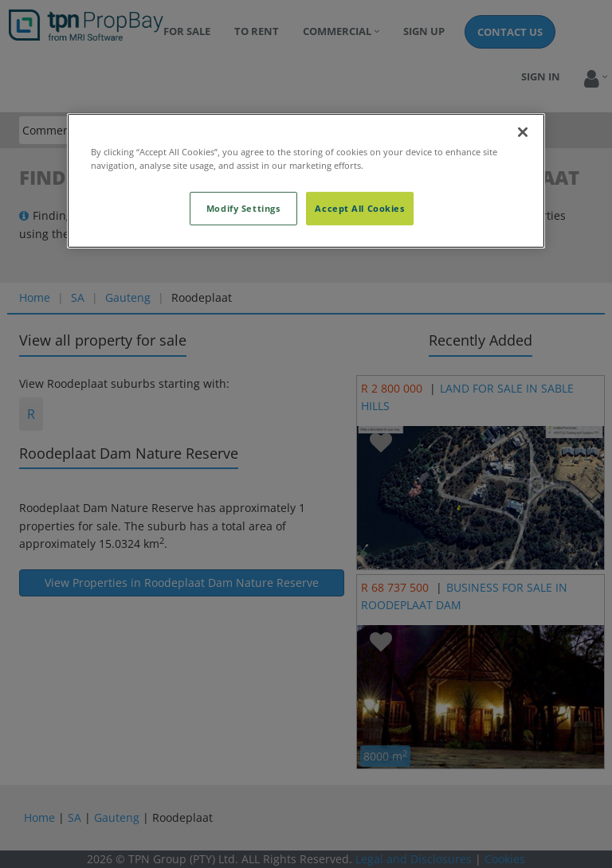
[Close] (523, 131)
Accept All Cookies (359, 208)
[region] (306, 180)
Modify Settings (243, 208)
